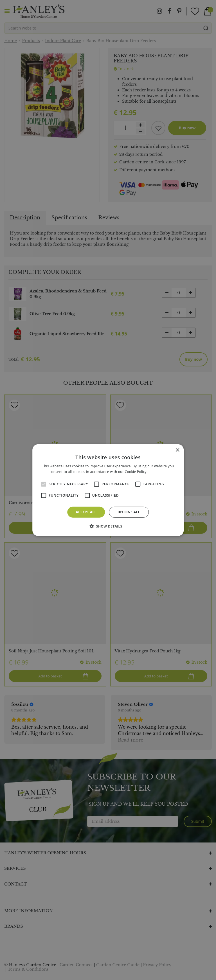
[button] (108, 526)
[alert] (108, 490)
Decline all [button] (129, 512)
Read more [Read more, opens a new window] (157, 472)
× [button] (177, 450)
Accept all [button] (86, 512)
